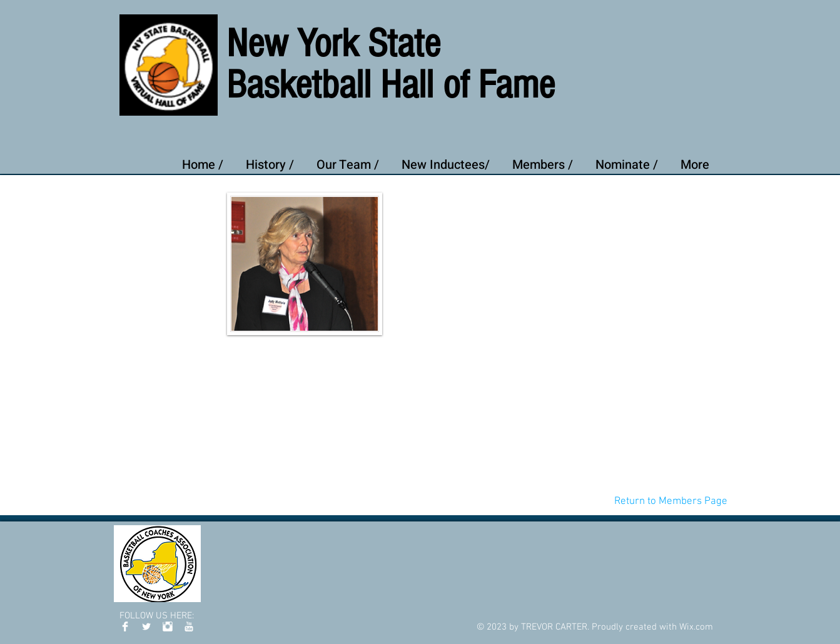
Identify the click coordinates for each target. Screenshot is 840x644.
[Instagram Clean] (168, 626)
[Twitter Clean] (146, 626)
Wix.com (696, 627)
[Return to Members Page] (671, 502)
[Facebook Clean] (125, 626)
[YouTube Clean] (189, 626)
